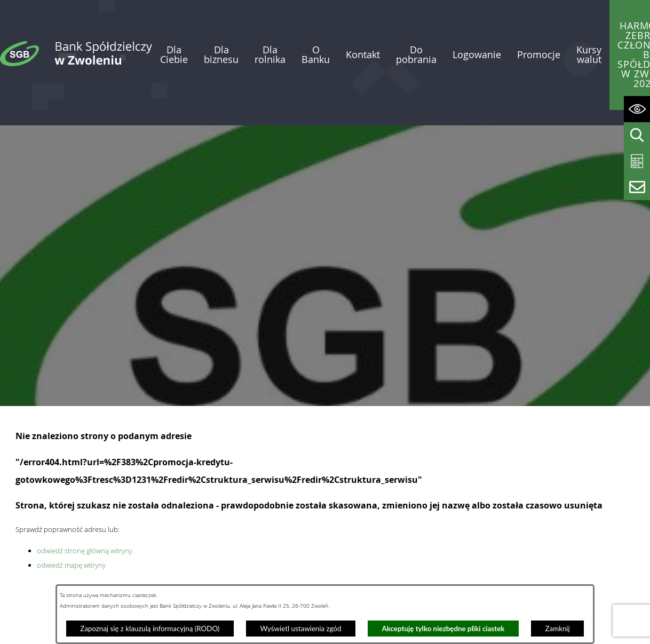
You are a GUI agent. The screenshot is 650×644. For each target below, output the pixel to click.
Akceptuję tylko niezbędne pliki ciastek (443, 629)
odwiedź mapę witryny (71, 535)
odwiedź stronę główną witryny (85, 521)
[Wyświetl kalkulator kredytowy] (637, 161)
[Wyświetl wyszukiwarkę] (637, 135)
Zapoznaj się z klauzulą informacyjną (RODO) (150, 629)
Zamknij (558, 629)
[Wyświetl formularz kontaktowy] (637, 187)
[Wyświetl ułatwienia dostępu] (637, 109)
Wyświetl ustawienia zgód (300, 629)
